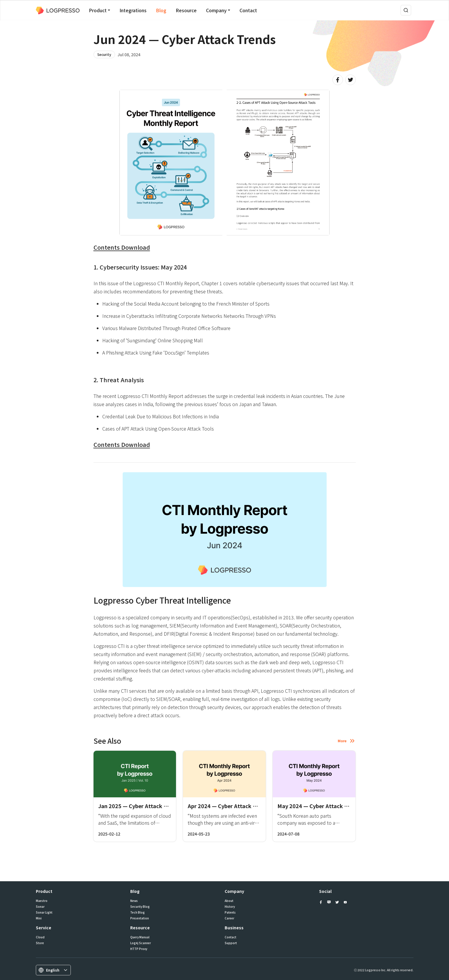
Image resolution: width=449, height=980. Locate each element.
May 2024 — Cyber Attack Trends (320, 806)
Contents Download (122, 247)
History (230, 907)
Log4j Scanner (141, 943)
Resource (186, 10)
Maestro (42, 901)
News (134, 901)
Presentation (140, 918)
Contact (248, 10)
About (229, 901)
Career (229, 918)
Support (231, 943)
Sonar (40, 907)
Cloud (40, 937)
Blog (161, 10)
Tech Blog (138, 912)
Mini (39, 918)
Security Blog (140, 907)
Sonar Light (44, 912)
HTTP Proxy (139, 949)
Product (98, 10)
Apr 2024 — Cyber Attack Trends (229, 806)
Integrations (133, 10)
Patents (230, 912)
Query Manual (140, 937)
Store (40, 943)
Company (216, 10)
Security (104, 54)
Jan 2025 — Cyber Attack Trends (140, 806)
